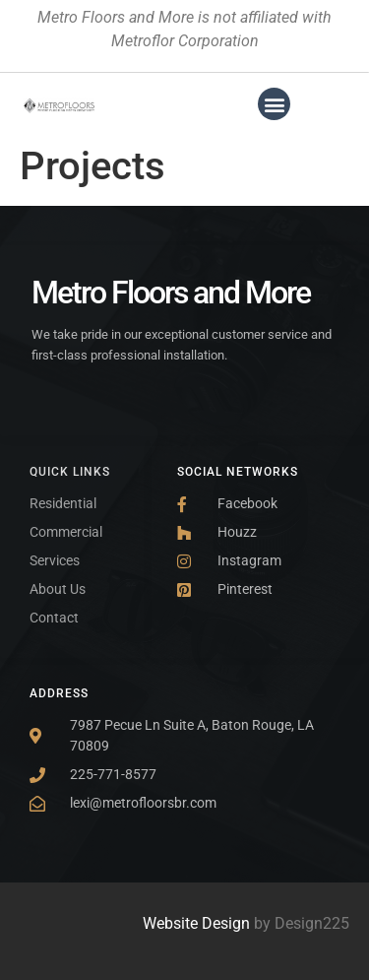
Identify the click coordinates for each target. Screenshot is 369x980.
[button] (274, 104)
